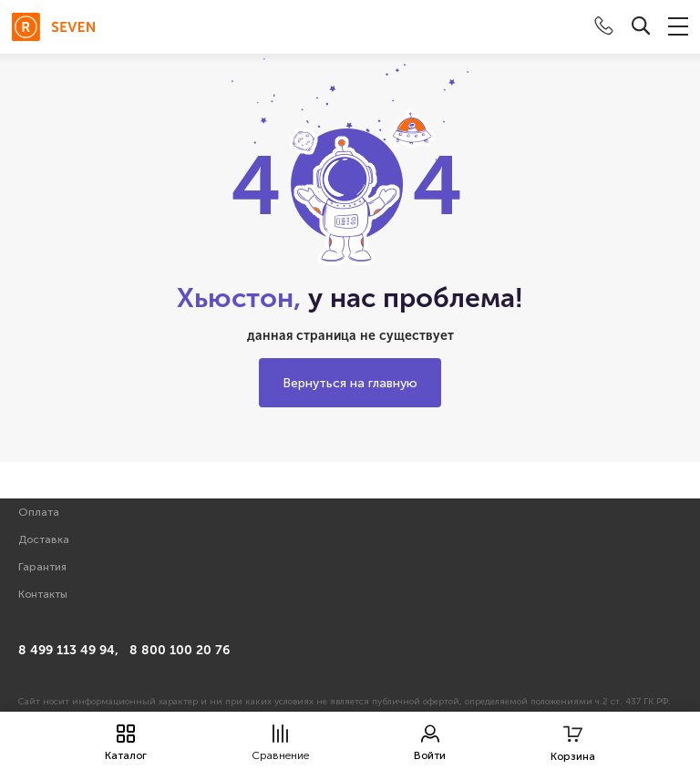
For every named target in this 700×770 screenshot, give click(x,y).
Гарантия (42, 567)
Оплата (39, 512)
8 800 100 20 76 (180, 650)
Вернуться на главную (350, 383)
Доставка (44, 539)
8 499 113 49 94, (68, 650)
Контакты (43, 594)
